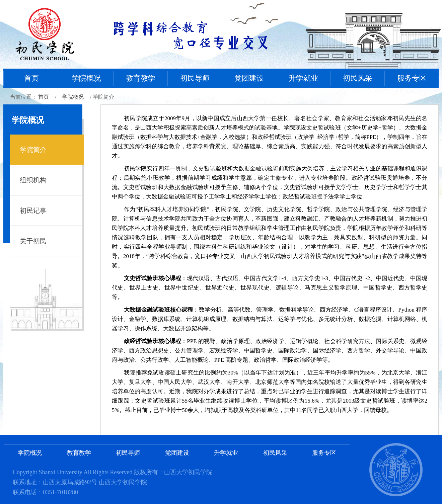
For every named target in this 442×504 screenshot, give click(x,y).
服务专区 (412, 78)
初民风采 (358, 78)
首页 (31, 78)
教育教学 (141, 78)
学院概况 (86, 78)
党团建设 (249, 78)
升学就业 (303, 78)
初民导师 (195, 78)
